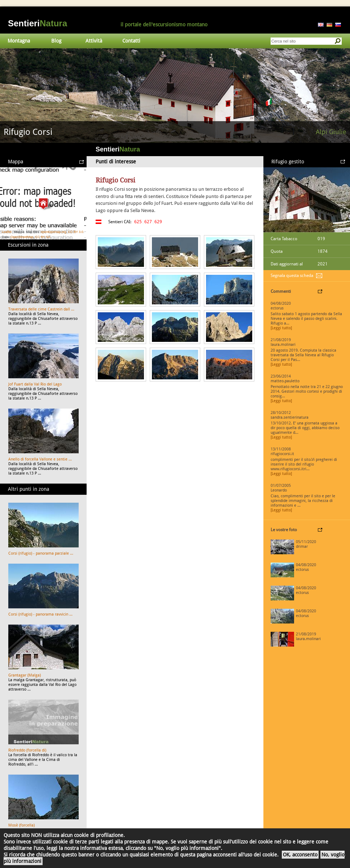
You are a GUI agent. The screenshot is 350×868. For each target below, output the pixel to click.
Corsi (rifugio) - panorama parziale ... (41, 553)
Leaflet (7, 232)
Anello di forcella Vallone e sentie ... (40, 459)
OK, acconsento (300, 855)
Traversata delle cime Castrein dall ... (41, 309)
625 (138, 222)
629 (158, 222)
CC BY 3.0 (75, 232)
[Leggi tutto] (281, 328)
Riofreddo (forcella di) (27, 750)
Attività (94, 41)
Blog (56, 41)
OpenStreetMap (22, 237)
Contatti (131, 41)
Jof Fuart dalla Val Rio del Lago (35, 384)
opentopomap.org (54, 232)
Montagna (19, 41)
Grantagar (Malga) (25, 675)
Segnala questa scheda (292, 276)
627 (148, 222)
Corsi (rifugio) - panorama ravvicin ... (40, 614)
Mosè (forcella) (21, 825)
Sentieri (38, 23)
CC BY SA (43, 237)
